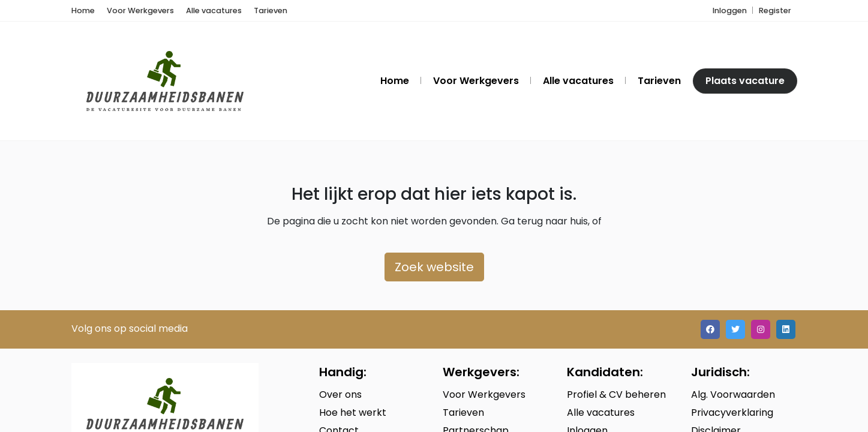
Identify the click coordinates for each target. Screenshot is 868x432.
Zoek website (434, 267)
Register (775, 10)
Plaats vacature (745, 81)
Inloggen (730, 10)
